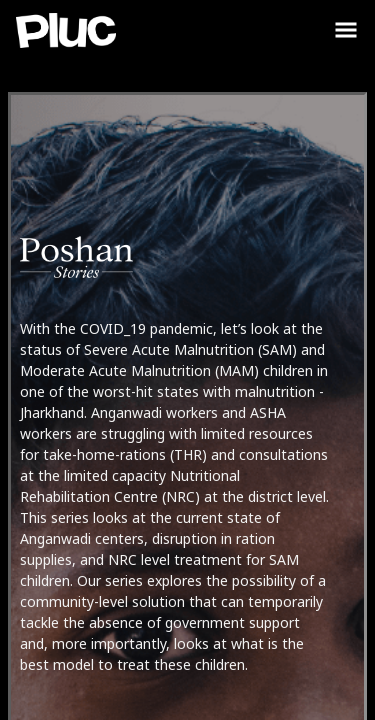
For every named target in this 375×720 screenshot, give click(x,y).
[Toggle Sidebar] (346, 30)
